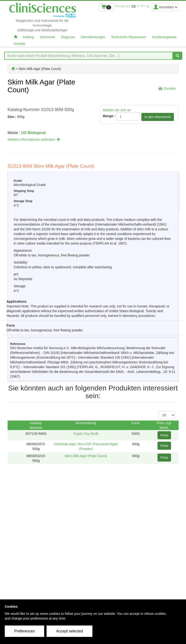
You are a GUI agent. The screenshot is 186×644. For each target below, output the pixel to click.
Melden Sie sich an (117, 110)
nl (148, 6)
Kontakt (19, 44)
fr (117, 6)
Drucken (170, 88)
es (128, 6)
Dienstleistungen (93, 37)
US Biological (33, 133)
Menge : (109, 116)
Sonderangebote (164, 37)
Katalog (28, 37)
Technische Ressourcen (129, 37)
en (123, 6)
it (138, 6)
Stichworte (47, 37)
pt (143, 6)
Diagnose (68, 37)
